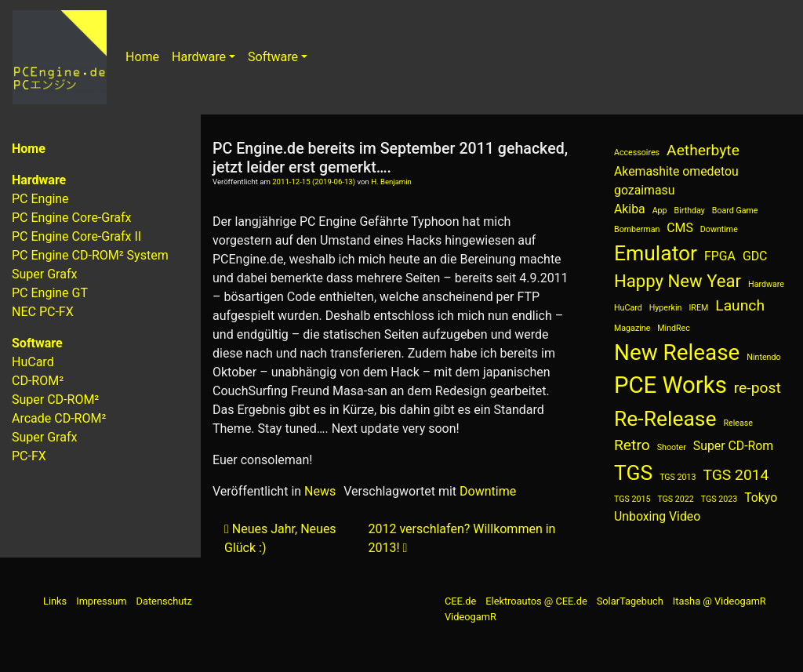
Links (55, 601)
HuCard (33, 362)
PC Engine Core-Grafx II (76, 236)
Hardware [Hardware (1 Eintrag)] (766, 284)
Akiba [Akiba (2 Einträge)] (630, 209)
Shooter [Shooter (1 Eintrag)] (672, 447)
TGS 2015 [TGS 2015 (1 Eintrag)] (632, 499)
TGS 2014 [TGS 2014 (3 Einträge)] (736, 475)
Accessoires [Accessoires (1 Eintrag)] (637, 153)
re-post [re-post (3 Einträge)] (758, 388)
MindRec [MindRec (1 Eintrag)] (674, 328)
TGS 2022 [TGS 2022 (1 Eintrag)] (675, 499)
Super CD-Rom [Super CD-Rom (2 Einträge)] (733, 446)
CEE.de (460, 601)
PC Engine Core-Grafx (72, 218)
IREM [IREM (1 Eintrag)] (698, 308)
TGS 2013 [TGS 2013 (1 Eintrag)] (678, 477)
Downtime (488, 491)
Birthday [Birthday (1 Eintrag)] (690, 211)
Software (273, 57)
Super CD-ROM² (55, 400)
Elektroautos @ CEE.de (536, 601)
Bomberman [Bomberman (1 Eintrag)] (637, 229)
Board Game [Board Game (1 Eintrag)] (735, 211)
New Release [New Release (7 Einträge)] (677, 352)
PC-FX (29, 456)
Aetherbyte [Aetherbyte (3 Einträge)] (703, 150)
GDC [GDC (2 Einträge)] (755, 256)
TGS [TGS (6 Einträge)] (633, 472)
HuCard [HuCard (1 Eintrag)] (628, 308)
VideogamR (471, 617)
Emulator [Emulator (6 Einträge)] (656, 253)
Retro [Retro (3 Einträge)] (632, 445)
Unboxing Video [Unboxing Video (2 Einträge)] (657, 516)
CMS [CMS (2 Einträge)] (680, 228)
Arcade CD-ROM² (59, 418)
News (320, 491)
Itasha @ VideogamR (719, 601)
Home (142, 57)
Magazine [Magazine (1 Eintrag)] (632, 328)
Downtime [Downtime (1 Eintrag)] (719, 229)
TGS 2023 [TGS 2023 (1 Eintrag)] (719, 499)
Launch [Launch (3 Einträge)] (740, 305)
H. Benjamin (391, 182)
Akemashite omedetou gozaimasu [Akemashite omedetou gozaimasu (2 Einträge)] (676, 181)
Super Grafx (44, 274)
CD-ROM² (38, 381)
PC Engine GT (50, 293)
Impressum (101, 601)
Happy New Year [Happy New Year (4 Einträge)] (678, 281)
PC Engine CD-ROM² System (90, 255)
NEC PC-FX (43, 312)
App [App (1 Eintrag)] (660, 211)
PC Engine (40, 199)
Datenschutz (164, 601)
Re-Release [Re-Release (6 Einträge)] (665, 418)
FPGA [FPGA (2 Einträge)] (720, 256)
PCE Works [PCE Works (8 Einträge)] (670, 385)
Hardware (199, 57)
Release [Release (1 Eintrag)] (738, 423)
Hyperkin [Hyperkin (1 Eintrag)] (666, 308)
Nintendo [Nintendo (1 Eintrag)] (763, 357)
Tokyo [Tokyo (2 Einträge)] (761, 498)
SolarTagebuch (630, 601)
